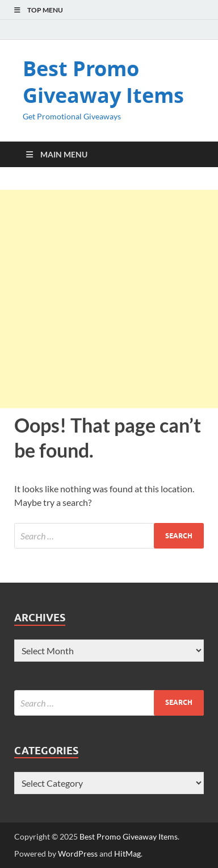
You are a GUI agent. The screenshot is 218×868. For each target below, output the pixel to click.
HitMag (127, 854)
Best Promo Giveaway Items (103, 82)
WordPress (78, 854)
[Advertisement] (109, 299)
